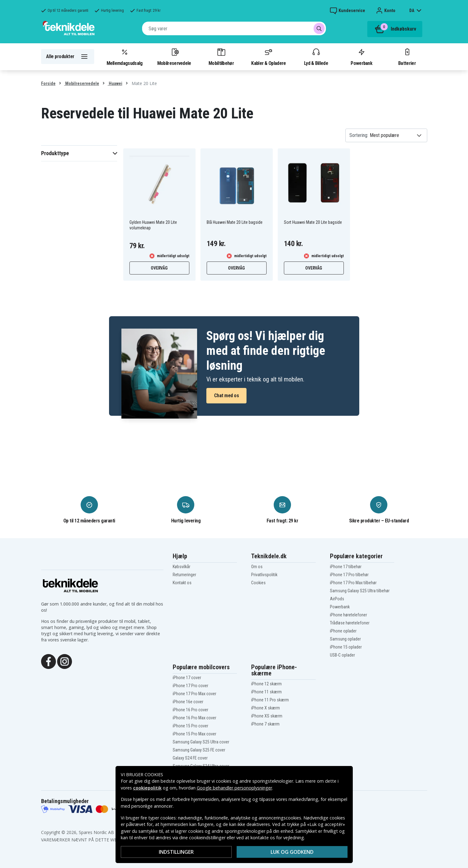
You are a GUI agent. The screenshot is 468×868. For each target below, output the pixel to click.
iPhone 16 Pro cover (190, 710)
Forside (48, 83)
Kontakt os (182, 583)
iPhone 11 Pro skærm (270, 700)
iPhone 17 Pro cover (190, 686)
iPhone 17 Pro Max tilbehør (353, 583)
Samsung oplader (345, 639)
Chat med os (227, 396)
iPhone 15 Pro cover (190, 726)
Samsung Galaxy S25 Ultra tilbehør (360, 591)
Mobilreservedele (174, 57)
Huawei (115, 83)
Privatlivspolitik (264, 575)
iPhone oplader (343, 631)
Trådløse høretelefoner (350, 623)
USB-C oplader (342, 655)
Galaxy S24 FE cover (190, 758)
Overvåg (159, 268)
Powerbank (361, 57)
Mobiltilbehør (221, 57)
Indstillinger (176, 852)
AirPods (337, 599)
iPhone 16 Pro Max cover (194, 718)
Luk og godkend (292, 852)
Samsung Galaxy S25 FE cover (199, 750)
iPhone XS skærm (267, 716)
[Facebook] (48, 661)
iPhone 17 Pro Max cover (194, 694)
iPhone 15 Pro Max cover (194, 734)
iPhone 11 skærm (266, 692)
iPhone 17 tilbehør (346, 567)
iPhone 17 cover (187, 678)
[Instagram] (65, 661)
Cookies (258, 583)
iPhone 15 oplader (346, 647)
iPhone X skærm (266, 708)
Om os (257, 567)
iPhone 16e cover (188, 702)
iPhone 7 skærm (265, 724)
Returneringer (184, 575)
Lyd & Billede (316, 57)
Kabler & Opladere (268, 57)
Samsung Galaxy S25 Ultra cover (201, 742)
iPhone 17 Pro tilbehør (349, 575)
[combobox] (234, 28)
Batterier (407, 57)
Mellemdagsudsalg (125, 57)
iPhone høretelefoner (348, 615)
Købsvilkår (181, 567)
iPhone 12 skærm (266, 684)
